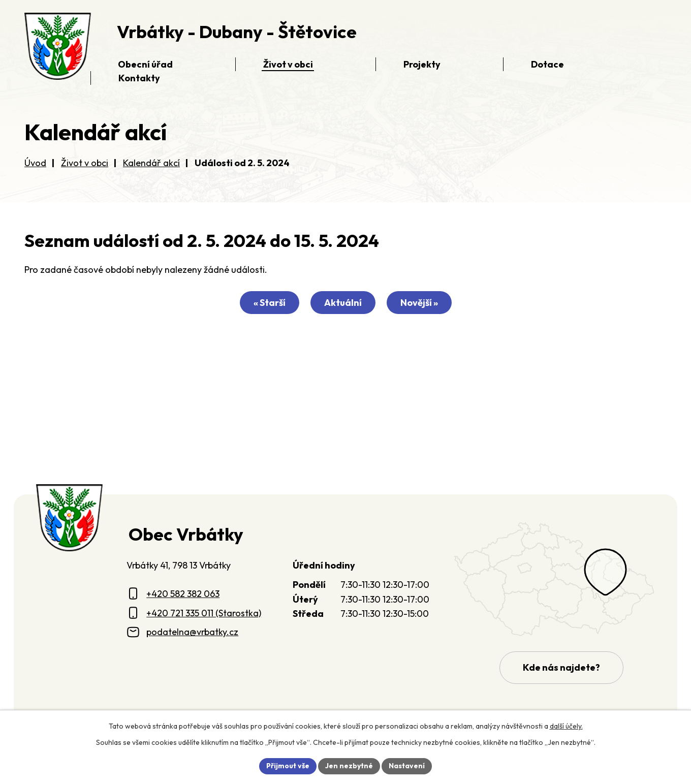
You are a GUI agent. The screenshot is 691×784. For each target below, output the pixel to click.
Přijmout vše (288, 766)
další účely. (566, 726)
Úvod (35, 163)
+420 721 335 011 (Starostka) (204, 613)
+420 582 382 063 (183, 594)
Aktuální (343, 303)
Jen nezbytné (349, 766)
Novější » (419, 303)
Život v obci (85, 163)
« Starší (270, 303)
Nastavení (407, 766)
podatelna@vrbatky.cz (192, 632)
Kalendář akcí (151, 163)
